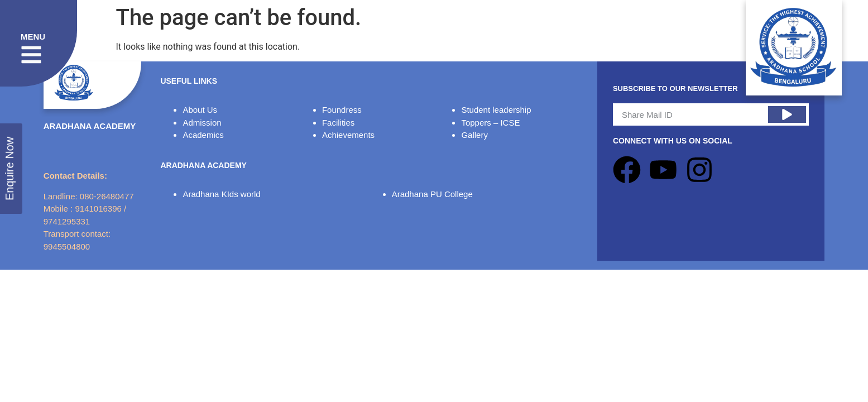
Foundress (342, 110)
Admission (202, 123)
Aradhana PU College (432, 194)
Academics (203, 135)
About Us (200, 110)
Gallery (474, 135)
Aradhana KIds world (221, 194)
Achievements (348, 135)
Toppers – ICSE (490, 123)
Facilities (338, 123)
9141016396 (98, 209)
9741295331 (67, 221)
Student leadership (496, 110)
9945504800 (67, 247)
